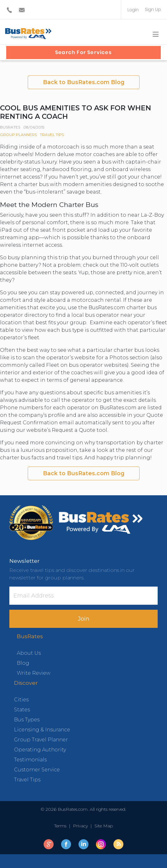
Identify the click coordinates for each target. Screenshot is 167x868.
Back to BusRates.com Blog (84, 82)
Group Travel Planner (41, 740)
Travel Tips (52, 135)
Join (84, 619)
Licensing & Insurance (42, 730)
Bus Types (27, 720)
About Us (29, 653)
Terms (62, 826)
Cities (21, 700)
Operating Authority (40, 750)
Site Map (102, 826)
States (22, 710)
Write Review (34, 673)
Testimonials (30, 760)
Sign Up (153, 9)
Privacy (80, 826)
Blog (23, 663)
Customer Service (37, 770)
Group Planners (18, 135)
